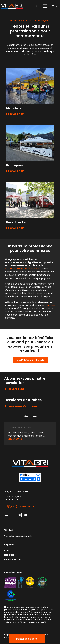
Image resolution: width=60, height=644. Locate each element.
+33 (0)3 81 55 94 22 (21, 506)
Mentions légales (13, 560)
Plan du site (10, 555)
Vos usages (27, 21)
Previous (26, 416)
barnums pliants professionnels (23, 269)
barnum (50, 305)
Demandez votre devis (31, 360)
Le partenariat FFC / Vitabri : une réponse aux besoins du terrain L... (26, 434)
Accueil (14, 21)
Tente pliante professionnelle (18, 536)
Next (35, 416)
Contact (8, 551)
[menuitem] (55, 6)
